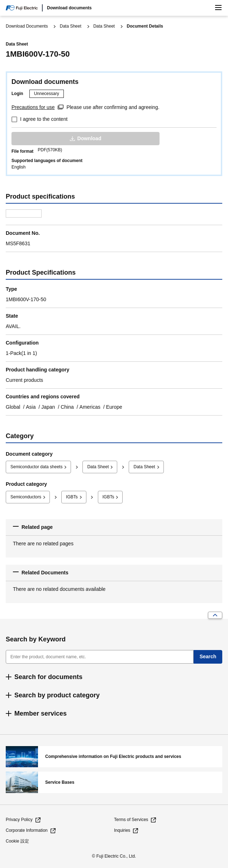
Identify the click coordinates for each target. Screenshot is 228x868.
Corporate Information (27, 830)
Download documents (69, 8)
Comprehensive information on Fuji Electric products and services (114, 757)
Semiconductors (26, 497)
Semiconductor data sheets (36, 467)
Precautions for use (33, 107)
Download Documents (27, 26)
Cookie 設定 (17, 841)
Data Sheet (71, 26)
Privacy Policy (19, 820)
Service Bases (114, 782)
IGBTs (72, 497)
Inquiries (122, 830)
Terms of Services (131, 820)
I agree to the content (44, 119)
